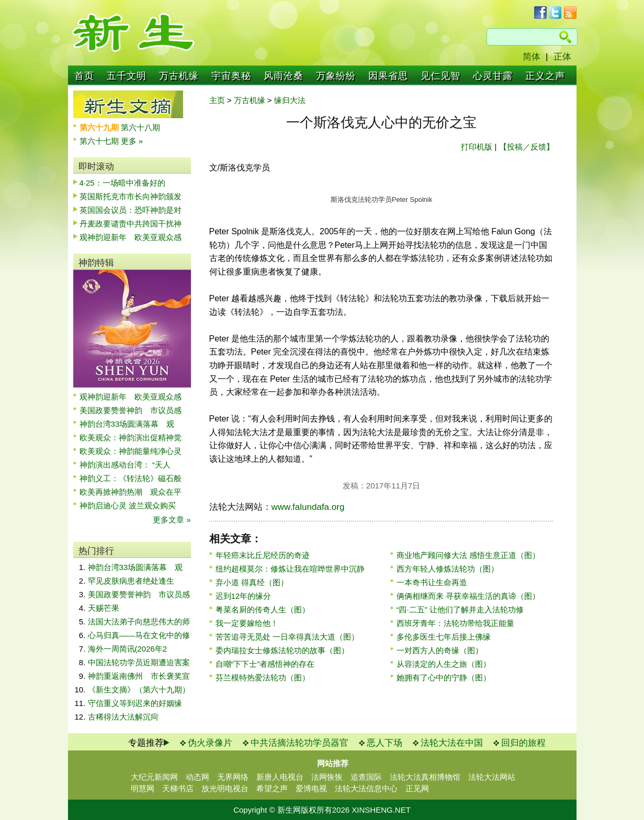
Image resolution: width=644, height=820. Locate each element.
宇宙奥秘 (231, 76)
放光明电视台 (225, 788)
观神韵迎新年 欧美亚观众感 (131, 237)
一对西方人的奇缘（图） (440, 650)
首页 (84, 76)
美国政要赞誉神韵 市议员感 (131, 410)
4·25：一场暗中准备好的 (122, 183)
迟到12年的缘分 (244, 596)
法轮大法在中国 (452, 743)
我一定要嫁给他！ (247, 623)
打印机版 (477, 147)
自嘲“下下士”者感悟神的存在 (265, 664)
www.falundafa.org (308, 507)
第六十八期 (140, 127)
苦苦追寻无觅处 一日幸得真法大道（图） (287, 637)
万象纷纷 (336, 76)
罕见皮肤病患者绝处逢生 (131, 581)
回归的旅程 (523, 743)
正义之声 (545, 76)
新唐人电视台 (280, 777)
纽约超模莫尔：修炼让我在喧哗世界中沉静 (290, 569)
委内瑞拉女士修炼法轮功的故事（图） (282, 650)
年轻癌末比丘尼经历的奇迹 (263, 555)
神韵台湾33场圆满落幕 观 (127, 424)
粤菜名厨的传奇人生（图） (263, 610)
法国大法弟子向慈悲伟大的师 (139, 622)
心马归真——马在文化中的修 (139, 635)
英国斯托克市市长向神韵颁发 (131, 196)
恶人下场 (385, 743)
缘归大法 (290, 100)
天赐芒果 (104, 608)
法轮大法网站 (492, 777)
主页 (217, 100)
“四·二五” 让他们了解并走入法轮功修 (460, 610)
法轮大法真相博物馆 (425, 777)
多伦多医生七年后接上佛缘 (444, 637)
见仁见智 (440, 76)
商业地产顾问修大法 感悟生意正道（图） (468, 555)
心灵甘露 (493, 76)
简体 (532, 57)
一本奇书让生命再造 (432, 582)
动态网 (197, 777)
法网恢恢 (327, 777)
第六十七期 (100, 141)
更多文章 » (172, 520)
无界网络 (233, 777)
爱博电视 (311, 788)
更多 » (132, 141)
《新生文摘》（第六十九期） (139, 690)
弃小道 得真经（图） (252, 582)
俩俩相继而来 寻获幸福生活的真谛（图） (468, 596)
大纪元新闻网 (154, 777)
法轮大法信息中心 (366, 788)
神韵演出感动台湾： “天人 (125, 465)
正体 (562, 57)
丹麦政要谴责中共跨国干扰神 (131, 224)
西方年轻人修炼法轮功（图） (448, 569)
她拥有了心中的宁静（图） (444, 677)
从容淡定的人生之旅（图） (444, 664)
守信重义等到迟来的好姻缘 (135, 703)
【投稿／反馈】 (527, 147)
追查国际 (366, 777)
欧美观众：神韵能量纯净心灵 (131, 451)
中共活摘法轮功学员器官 (300, 743)
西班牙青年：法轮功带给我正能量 (455, 623)
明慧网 (143, 788)
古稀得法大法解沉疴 (123, 717)
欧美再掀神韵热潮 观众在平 (131, 492)
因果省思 (388, 76)
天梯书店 (178, 788)
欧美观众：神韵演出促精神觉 (131, 437)
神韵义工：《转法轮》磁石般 (131, 478)
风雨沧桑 (284, 76)
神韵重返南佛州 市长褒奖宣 (139, 676)
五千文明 (127, 76)
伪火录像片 (210, 743)
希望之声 (272, 788)
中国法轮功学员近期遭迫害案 (139, 662)
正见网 (417, 788)
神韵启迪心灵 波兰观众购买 (128, 505)
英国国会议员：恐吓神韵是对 (131, 210)
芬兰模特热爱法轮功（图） (263, 677)
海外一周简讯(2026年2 (128, 649)
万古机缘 (179, 76)
